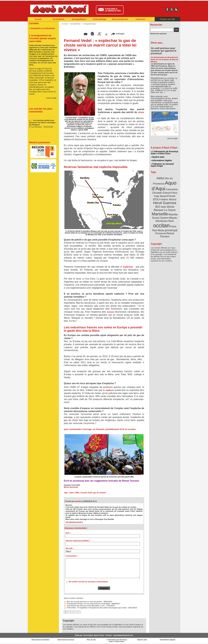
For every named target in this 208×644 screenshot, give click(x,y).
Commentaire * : (72, 556)
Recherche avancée (158, 34)
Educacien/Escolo (120, 19)
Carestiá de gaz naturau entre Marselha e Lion (84, 606)
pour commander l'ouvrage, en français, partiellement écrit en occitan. (100, 429)
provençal (171, 230)
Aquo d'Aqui (164, 186)
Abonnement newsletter (41, 640)
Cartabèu (34, 23)
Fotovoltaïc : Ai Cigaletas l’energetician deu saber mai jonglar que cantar (95, 608)
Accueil (38, 19)
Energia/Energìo (90, 24)
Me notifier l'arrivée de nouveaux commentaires (88, 582)
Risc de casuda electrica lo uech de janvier (83, 602)
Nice (171, 221)
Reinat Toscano (167, 235)
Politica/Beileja (100, 19)
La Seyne (170, 210)
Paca (173, 226)
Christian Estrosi (161, 193)
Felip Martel (160, 196)
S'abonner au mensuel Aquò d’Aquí (162, 165)
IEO (158, 207)
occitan (161, 226)
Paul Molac (158, 230)
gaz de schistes (100, 493)
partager (118, 34)
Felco (174, 193)
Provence (161, 233)
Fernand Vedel (86, 493)
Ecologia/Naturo (79, 19)
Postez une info (167, 19)
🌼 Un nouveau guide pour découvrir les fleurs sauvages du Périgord (42, 123)
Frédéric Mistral (168, 199)
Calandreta (172, 189)
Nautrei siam (158, 157)
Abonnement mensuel (66, 640)
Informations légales (161, 160)
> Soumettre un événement (42, 28)
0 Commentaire (36, 128)
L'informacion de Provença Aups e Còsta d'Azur (164, 152)
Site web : (69, 548)
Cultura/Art (141, 19)
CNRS (77, 493)
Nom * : (68, 533)
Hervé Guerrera (165, 203)
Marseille (160, 214)
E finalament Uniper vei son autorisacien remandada (87, 604)
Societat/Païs (59, 19)
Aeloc (161, 178)
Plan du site (91, 640)
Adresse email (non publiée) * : (78, 541)
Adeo (71, 493)
